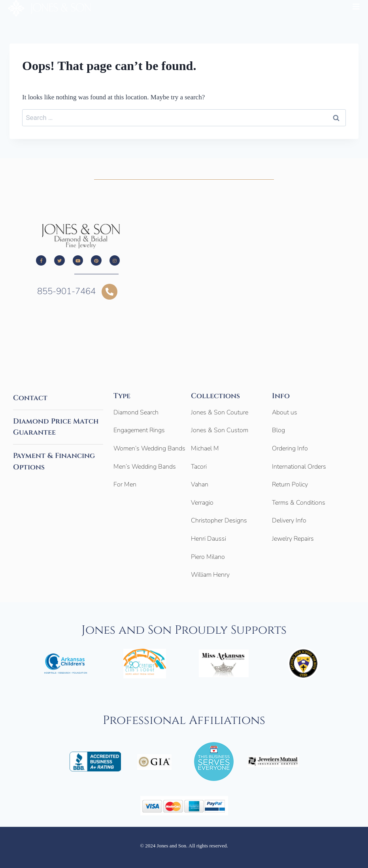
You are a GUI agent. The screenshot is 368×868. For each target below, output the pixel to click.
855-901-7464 (66, 291)
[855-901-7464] (109, 292)
